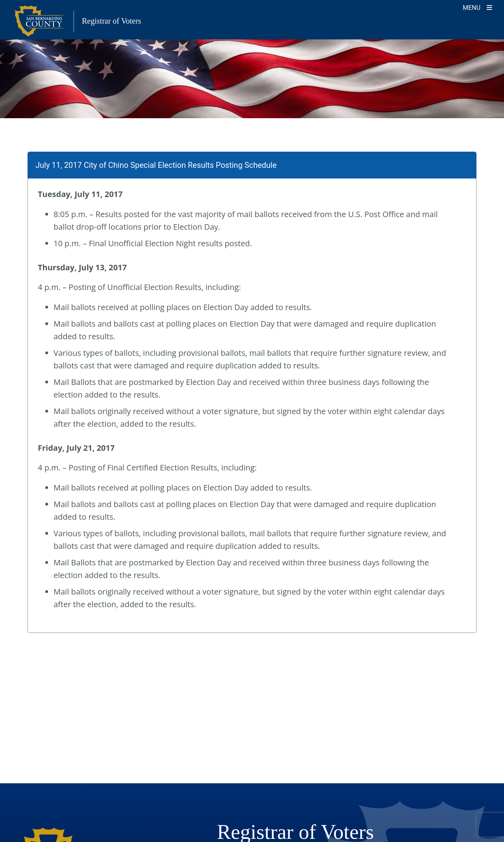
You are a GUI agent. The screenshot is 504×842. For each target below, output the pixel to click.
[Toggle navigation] (477, 7)
